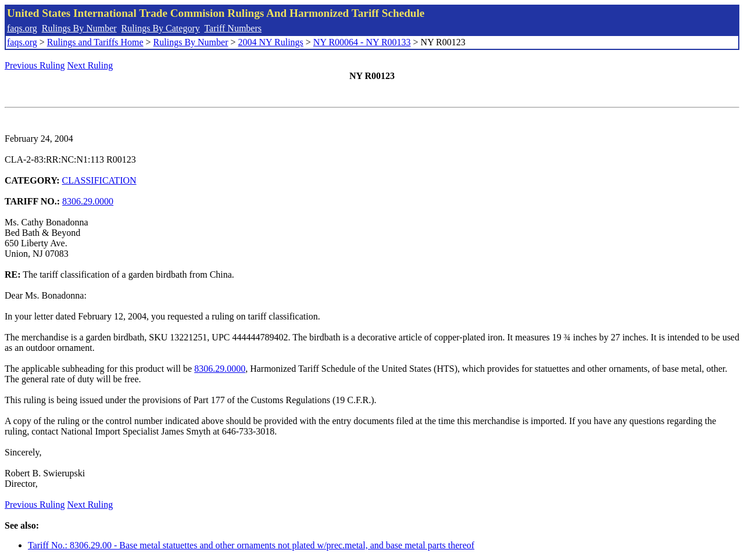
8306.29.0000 (88, 201)
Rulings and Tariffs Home (95, 42)
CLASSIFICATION (99, 180)
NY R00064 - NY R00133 (362, 42)
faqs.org (22, 28)
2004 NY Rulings (271, 42)
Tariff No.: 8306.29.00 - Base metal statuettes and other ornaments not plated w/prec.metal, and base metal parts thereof (251, 545)
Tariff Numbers (233, 28)
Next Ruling (90, 65)
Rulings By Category (161, 28)
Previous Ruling (35, 65)
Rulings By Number (79, 28)
